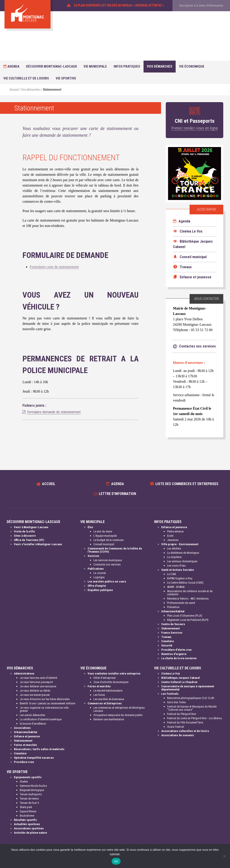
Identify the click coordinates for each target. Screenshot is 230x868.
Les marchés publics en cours (107, 581)
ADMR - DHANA (176, 587)
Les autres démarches (32, 715)
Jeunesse (173, 540)
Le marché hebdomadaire (108, 691)
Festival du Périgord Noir (182, 714)
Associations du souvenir (178, 735)
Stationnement (170, 628)
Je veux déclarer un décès (35, 691)
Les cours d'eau (176, 566)
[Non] (224, 856)
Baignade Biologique (32, 790)
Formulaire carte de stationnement (54, 267)
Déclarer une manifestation (109, 719)
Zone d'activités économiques (111, 682)
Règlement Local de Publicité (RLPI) (188, 620)
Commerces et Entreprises (105, 703)
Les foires (99, 695)
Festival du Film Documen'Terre (185, 722)
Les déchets (174, 548)
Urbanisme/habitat (173, 611)
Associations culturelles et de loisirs (185, 731)
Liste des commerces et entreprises (187, 484)
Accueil (14, 90)
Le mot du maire (103, 531)
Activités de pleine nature (30, 833)
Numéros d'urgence (174, 654)
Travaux (166, 637)
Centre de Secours (173, 624)
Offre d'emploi (97, 586)
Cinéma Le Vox (171, 674)
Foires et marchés (25, 745)
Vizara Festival (176, 727)
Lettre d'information (117, 494)
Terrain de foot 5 (29, 803)
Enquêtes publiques (100, 590)
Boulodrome (27, 816)
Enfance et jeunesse (174, 527)
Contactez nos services (107, 564)
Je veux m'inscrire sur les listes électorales (45, 699)
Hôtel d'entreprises (105, 678)
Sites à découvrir (25, 536)
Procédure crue (24, 762)
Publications (96, 569)
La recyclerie (174, 557)
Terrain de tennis (29, 799)
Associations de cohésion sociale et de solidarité (190, 593)
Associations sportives (29, 828)
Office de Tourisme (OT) (29, 540)
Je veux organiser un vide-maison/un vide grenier (44, 709)
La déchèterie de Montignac (183, 553)
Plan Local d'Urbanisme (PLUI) (185, 616)
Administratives (24, 674)
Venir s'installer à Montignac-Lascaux (38, 544)
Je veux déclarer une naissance (38, 686)
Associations (22, 728)
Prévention (173, 607)
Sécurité (167, 645)
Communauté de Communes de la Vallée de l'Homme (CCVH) (115, 550)
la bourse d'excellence (33, 724)
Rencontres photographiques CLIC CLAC (191, 698)
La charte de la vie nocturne (179, 658)
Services (93, 556)
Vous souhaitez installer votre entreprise (114, 674)
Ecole (170, 536)
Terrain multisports (31, 794)
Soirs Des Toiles (176, 702)
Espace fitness (28, 811)
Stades (24, 781)
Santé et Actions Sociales (178, 570)
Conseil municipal (104, 544)
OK (116, 861)
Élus (90, 527)
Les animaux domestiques (182, 561)
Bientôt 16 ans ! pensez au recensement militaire (48, 703)
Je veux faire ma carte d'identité (38, 678)
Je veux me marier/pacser (35, 695)
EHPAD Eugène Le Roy (180, 578)
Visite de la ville (24, 531)
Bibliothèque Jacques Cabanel (181, 678)
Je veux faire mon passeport (36, 682)
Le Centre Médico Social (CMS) (185, 583)
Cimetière (168, 641)
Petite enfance (175, 531)
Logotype (99, 577)
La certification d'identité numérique (41, 719)
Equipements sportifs (28, 777)
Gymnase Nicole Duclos (33, 786)
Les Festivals (170, 694)
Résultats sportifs (25, 820)
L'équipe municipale (105, 536)
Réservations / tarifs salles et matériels (39, 749)
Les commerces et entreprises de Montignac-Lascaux (119, 709)
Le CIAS (172, 574)
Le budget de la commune (108, 540)
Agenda (11, 66)
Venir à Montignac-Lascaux (31, 527)
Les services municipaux (108, 560)
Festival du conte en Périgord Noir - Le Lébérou (195, 718)
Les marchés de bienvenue (109, 699)
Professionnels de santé (181, 603)
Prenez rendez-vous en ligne (195, 128)
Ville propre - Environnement (180, 544)
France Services (172, 633)
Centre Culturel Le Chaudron (179, 682)
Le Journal (100, 573)
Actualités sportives (27, 824)
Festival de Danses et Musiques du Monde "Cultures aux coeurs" (192, 708)
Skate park (26, 807)
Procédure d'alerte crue (176, 650)
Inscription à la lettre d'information (201, 5)
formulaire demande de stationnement (54, 412)
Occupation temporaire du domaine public (118, 715)
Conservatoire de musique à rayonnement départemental (188, 688)
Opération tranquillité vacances (34, 758)
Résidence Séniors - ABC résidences (188, 599)
